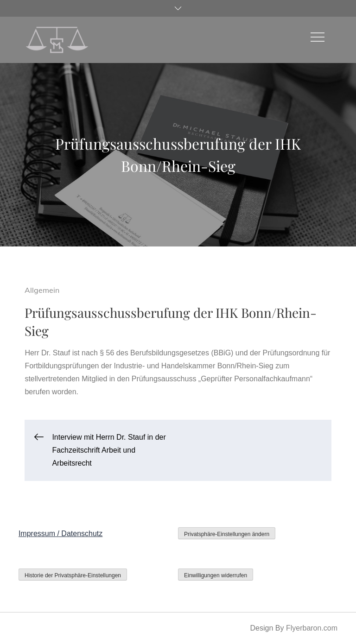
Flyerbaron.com (312, 628)
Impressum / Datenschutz (60, 534)
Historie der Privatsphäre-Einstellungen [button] (73, 575)
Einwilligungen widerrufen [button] (216, 575)
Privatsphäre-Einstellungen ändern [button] (227, 534)
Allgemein (42, 290)
